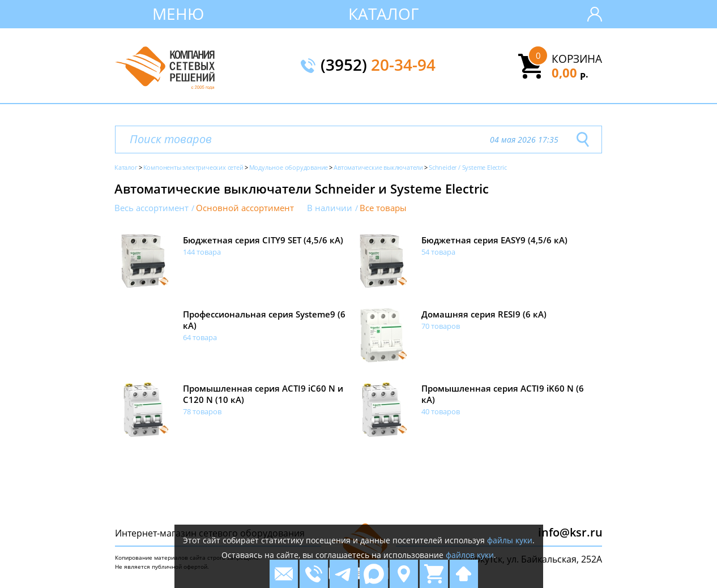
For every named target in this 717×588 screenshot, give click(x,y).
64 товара (200, 337)
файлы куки (510, 540)
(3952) (378, 66)
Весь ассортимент (151, 208)
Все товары (383, 208)
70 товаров (441, 326)
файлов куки (470, 555)
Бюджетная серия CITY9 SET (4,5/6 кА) (263, 240)
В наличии (330, 208)
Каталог (384, 14)
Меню (178, 14)
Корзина (577, 59)
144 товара (202, 252)
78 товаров (202, 411)
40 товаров (441, 411)
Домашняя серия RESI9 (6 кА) (484, 314)
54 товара (438, 252)
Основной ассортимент (245, 208)
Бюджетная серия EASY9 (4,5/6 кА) (494, 240)
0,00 (570, 72)
